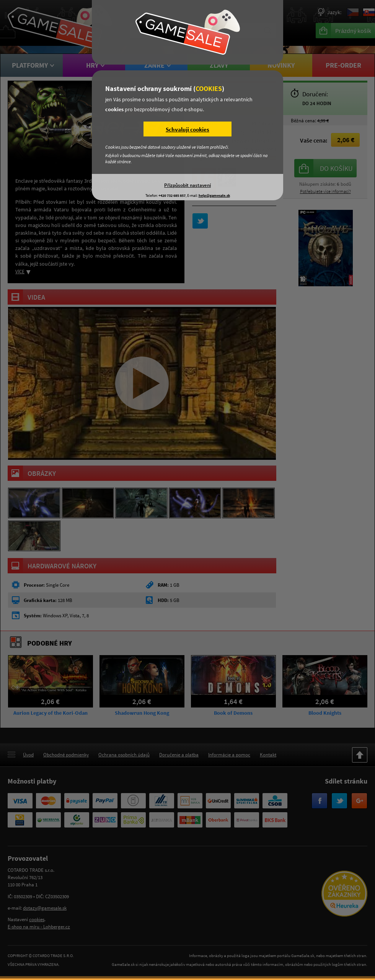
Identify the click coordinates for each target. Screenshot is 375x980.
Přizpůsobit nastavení (187, 185)
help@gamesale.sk (214, 196)
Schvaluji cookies (187, 129)
